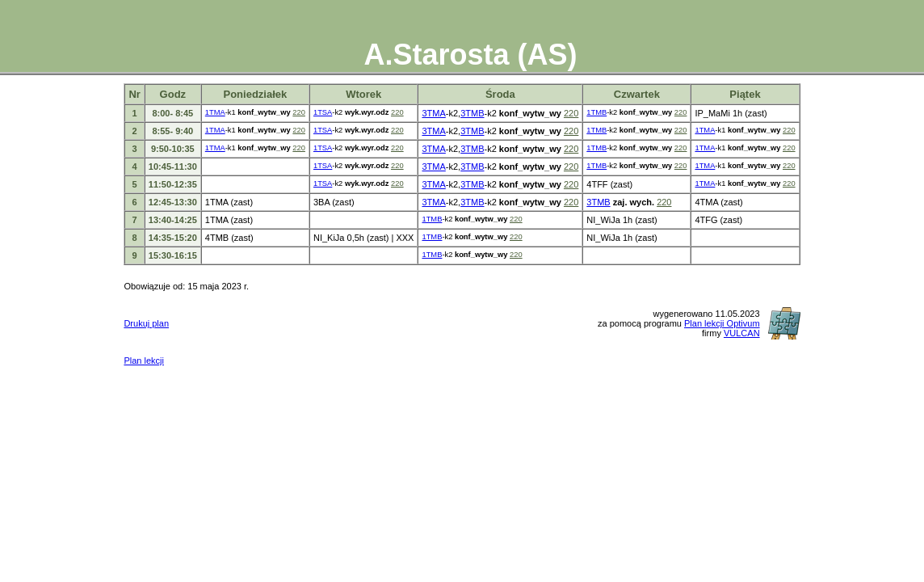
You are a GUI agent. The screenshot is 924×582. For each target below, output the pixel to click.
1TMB (596, 112)
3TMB (472, 113)
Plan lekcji (144, 361)
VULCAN (742, 333)
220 (299, 112)
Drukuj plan (146, 323)
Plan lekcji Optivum (722, 323)
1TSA (323, 112)
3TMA (433, 113)
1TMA (215, 112)
